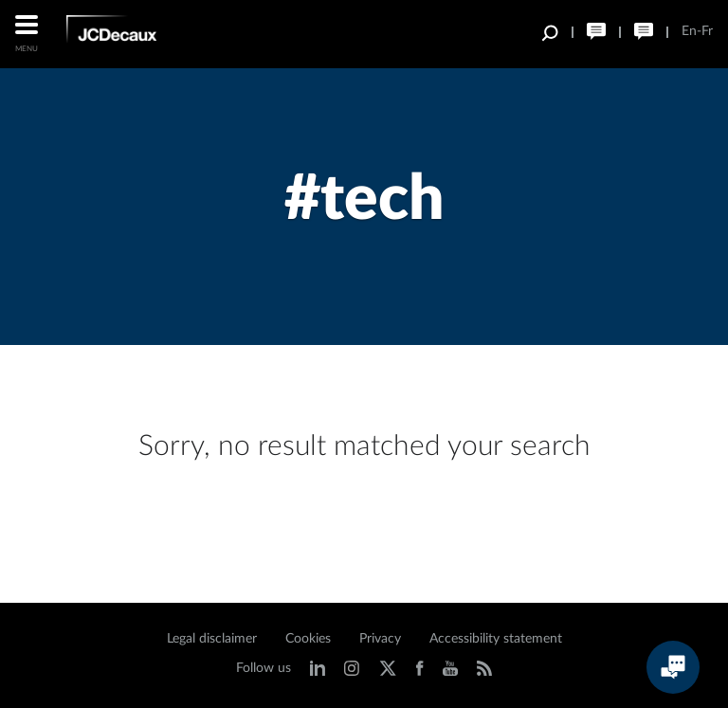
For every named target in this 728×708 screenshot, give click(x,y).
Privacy (380, 639)
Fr (707, 31)
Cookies (308, 639)
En (689, 31)
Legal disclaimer (212, 639)
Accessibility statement (496, 639)
